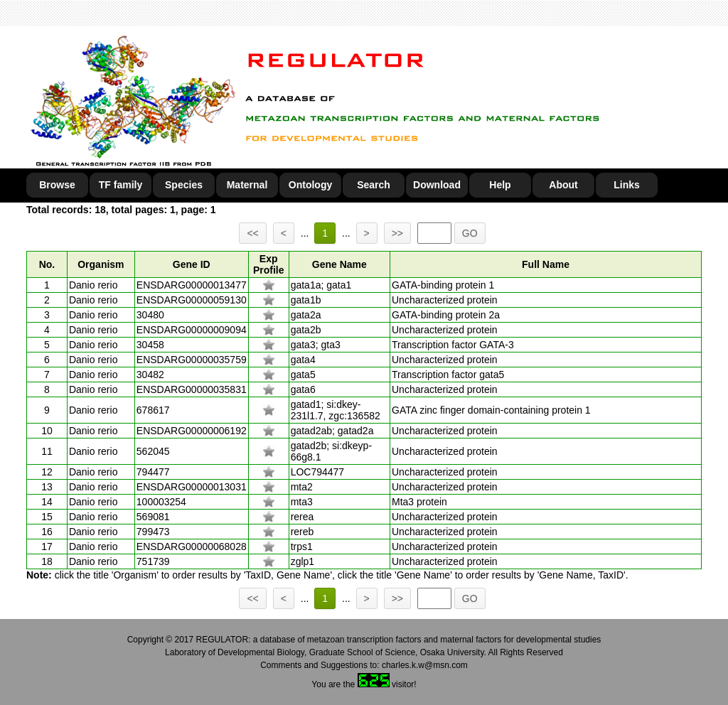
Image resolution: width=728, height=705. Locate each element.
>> (397, 233)
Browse (57, 185)
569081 (153, 517)
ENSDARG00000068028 (192, 547)
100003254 (161, 502)
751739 (153, 561)
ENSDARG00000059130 (192, 300)
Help (500, 185)
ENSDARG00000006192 (192, 431)
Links (627, 185)
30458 (150, 345)
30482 (150, 375)
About (563, 185)
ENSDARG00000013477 (192, 285)
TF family (121, 185)
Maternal (247, 185)
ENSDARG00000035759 (192, 360)
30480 (150, 315)
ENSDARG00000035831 (192, 389)
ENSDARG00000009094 (192, 330)
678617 (153, 410)
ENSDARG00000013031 (192, 487)
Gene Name (339, 264)
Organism (101, 264)
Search (374, 185)
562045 (153, 451)
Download (437, 185)
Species (184, 185)
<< (252, 233)
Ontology (310, 185)
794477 (153, 472)
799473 (153, 532)
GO (470, 233)
